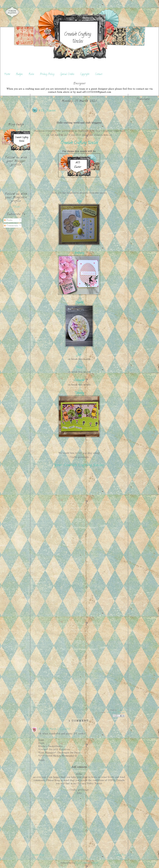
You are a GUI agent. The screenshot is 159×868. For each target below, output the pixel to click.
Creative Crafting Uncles (77, 38)
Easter (114, 713)
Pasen (123, 713)
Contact (99, 74)
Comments (11, 226)
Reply (42, 760)
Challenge (109, 713)
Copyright (85, 74)
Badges (19, 74)
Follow (16, 207)
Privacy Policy (47, 74)
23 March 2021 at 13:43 (58, 729)
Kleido (42, 729)
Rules (31, 74)
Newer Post (38, 855)
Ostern (119, 713)
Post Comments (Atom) (87, 863)
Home (7, 74)
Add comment (79, 767)
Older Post (121, 855)
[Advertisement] (16, 107)
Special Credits (67, 74)
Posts (8, 220)
